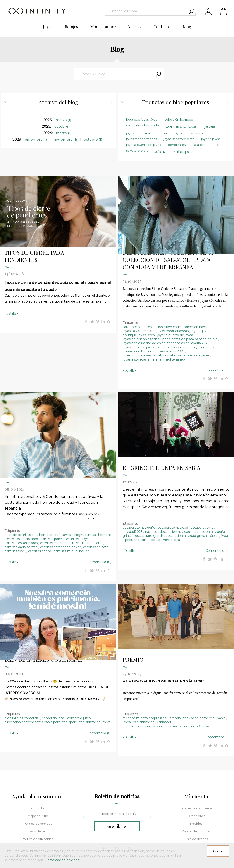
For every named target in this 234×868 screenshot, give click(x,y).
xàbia (213, 486)
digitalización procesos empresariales (152, 676)
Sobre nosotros (38, 827)
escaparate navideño (139, 477)
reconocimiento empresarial (145, 668)
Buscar (38, 835)
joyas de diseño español (141, 289)
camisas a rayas (78, 489)
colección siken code (164, 277)
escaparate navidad (173, 477)
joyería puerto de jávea (175, 285)
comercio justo (79, 668)
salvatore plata (134, 277)
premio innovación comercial (192, 668)
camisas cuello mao (23, 489)
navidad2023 (133, 482)
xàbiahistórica (144, 672)
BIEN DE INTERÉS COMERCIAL (43, 609)
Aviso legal (38, 781)
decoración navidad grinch (186, 486)
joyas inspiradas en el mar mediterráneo (154, 309)
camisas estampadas (21, 493)
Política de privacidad (38, 789)
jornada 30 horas (196, 676)
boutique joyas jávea (139, 285)
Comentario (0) (217, 320)
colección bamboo (198, 277)
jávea (224, 486)
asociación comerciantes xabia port (32, 672)
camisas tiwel (15, 501)
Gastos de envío (38, 796)
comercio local (169, 490)
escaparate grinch (149, 486)
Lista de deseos (196, 789)
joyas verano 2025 (171, 301)
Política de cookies (38, 773)
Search (158, 74)
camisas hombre (98, 485)
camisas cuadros (53, 493)
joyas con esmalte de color (144, 293)
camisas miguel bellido (72, 501)
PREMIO (133, 609)
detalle (11, 263)
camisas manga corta (86, 493)
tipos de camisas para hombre (28, 485)
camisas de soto (96, 497)
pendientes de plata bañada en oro (190, 289)
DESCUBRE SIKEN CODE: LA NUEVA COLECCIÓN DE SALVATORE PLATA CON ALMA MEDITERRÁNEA (168, 209)
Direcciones (196, 766)
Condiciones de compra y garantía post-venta (38, 808)
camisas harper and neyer (60, 497)
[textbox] (146, 11)
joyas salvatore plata (138, 281)
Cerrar (218, 851)
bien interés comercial (22, 668)
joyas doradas (133, 297)
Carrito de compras (224, 11)
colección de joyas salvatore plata (149, 305)
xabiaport (69, 672)
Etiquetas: (131, 273)
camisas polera (52, 489)
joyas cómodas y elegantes (193, 297)
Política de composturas (38, 819)
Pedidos (196, 773)
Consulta (38, 758)
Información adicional (63, 860)
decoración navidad (175, 482)
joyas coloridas (158, 297)
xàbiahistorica (90, 672)
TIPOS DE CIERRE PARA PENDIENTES (34, 206)
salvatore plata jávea (194, 305)
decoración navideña (209, 482)
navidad (151, 482)
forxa (107, 672)
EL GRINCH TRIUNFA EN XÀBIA (161, 417)
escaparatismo (202, 477)
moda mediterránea (138, 301)
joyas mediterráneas (173, 281)
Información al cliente (196, 758)
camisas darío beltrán (21, 497)
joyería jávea (201, 281)
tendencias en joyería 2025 (188, 293)
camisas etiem (40, 501)
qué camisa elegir (68, 485)
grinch (128, 486)
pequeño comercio (140, 490)
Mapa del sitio (38, 766)
